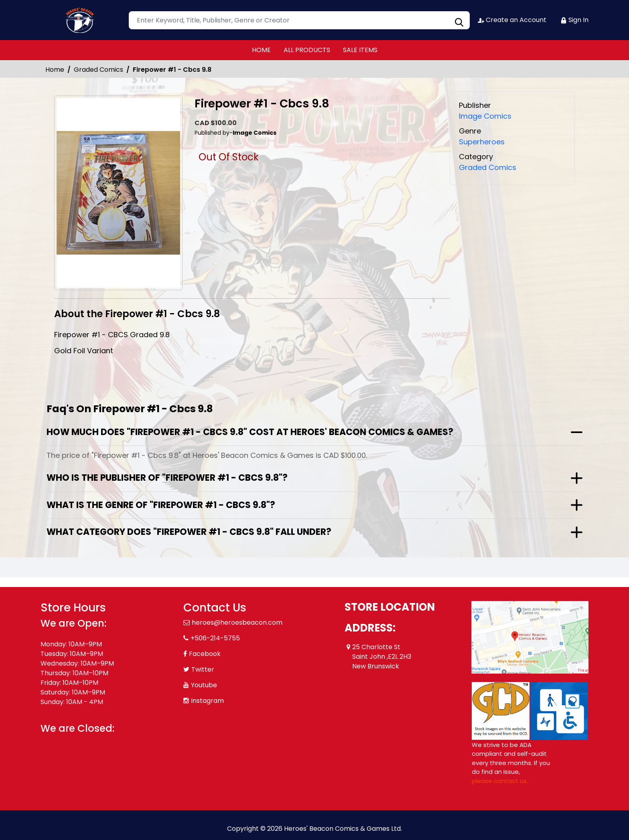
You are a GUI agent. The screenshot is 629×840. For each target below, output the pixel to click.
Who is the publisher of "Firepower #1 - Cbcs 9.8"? (167, 478)
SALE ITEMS (360, 50)
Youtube (204, 685)
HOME (261, 50)
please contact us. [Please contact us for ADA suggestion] (500, 781)
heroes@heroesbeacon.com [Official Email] (237, 622)
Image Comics (485, 116)
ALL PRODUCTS (307, 50)
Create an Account (512, 20)
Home (55, 70)
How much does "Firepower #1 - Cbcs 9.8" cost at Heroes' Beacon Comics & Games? (250, 432)
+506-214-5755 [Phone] (215, 638)
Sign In (574, 20)
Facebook (205, 654)
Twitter (203, 669)
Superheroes (482, 142)
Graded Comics (98, 70)
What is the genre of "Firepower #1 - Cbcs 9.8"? (161, 505)
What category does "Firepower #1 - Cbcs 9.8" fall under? (189, 532)
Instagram (207, 701)
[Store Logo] (81, 20)
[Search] (299, 20)
